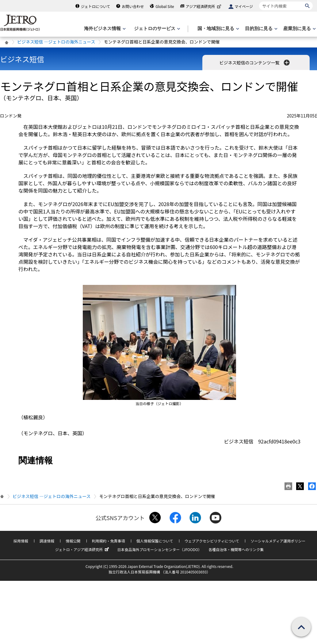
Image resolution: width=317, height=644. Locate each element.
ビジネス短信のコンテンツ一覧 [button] (255, 63)
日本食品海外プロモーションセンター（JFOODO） (159, 549)
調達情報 (47, 541)
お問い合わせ (133, 6)
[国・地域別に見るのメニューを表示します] (218, 29)
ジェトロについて (96, 6)
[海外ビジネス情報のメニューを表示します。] (104, 29)
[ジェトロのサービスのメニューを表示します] (157, 29)
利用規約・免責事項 (109, 541)
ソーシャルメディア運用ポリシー (278, 541)
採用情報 (21, 541)
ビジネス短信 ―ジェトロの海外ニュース (56, 42)
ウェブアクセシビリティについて (212, 541)
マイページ (244, 6)
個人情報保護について (155, 541)
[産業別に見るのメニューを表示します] (299, 29)
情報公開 (73, 541)
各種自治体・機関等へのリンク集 (236, 549)
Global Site (165, 6)
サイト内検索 (259, 1)
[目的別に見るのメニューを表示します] (261, 29)
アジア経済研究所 (204, 6)
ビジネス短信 (22, 59)
